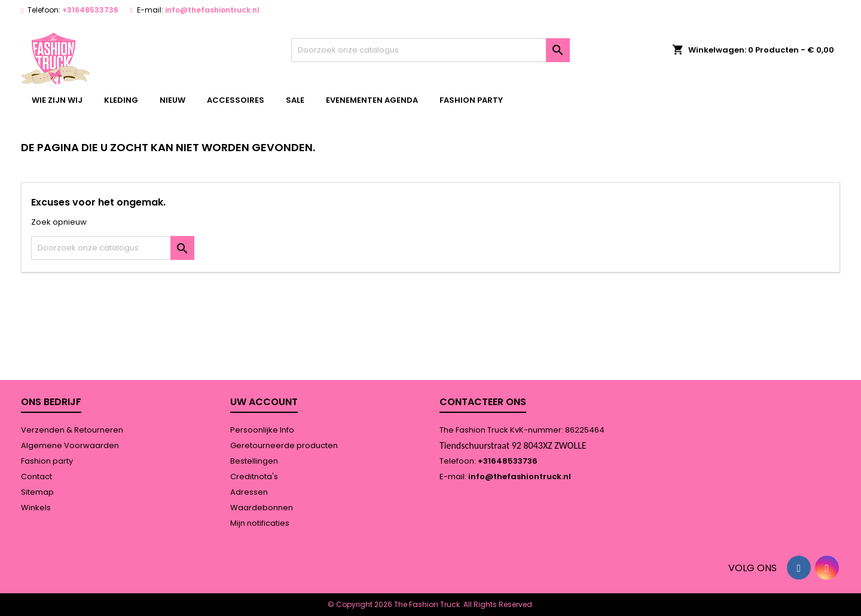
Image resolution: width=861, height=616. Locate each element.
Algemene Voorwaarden (70, 445)
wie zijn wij (57, 100)
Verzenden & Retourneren (72, 430)
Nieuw (172, 100)
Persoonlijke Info (262, 430)
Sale (295, 100)
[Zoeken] (431, 50)
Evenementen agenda (372, 100)
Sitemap (37, 492)
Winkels (36, 508)
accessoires (236, 100)
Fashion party (471, 100)
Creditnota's (254, 476)
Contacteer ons (483, 402)
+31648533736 (90, 10)
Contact (36, 476)
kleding (121, 100)
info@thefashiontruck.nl (212, 10)
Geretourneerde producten (284, 445)
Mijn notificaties (260, 523)
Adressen (249, 492)
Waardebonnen (262, 508)
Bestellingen (254, 461)
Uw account (264, 402)
